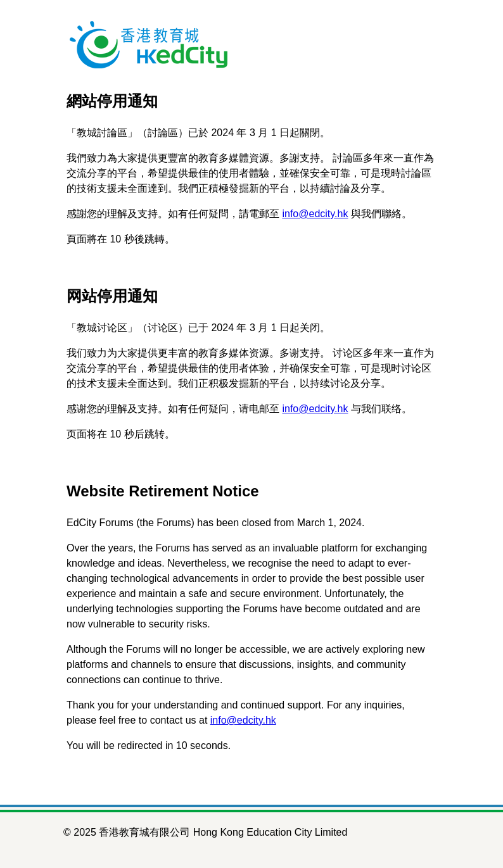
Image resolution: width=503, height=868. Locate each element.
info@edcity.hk (315, 214)
